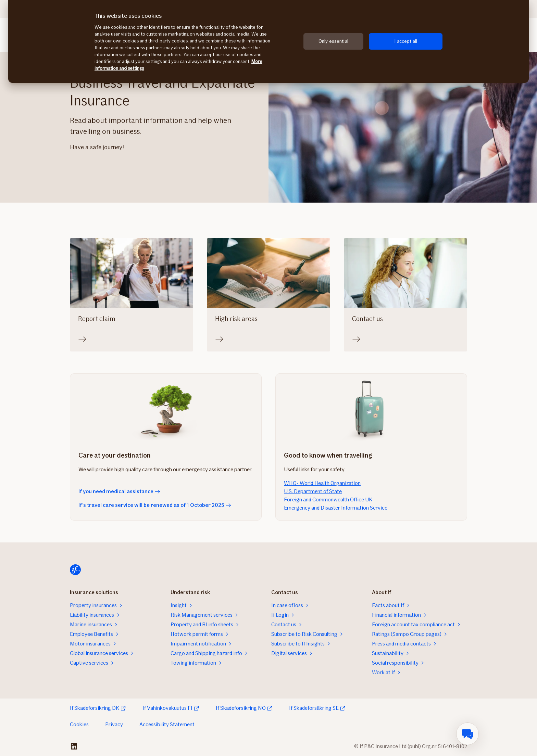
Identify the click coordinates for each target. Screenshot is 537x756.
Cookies (79, 724)
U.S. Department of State (313, 491)
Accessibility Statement (167, 724)
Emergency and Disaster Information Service (336, 508)
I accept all (406, 41)
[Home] (75, 570)
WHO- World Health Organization (322, 483)
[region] (268, 41)
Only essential (333, 41)
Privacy (114, 724)
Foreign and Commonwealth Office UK (328, 499)
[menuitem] (467, 734)
